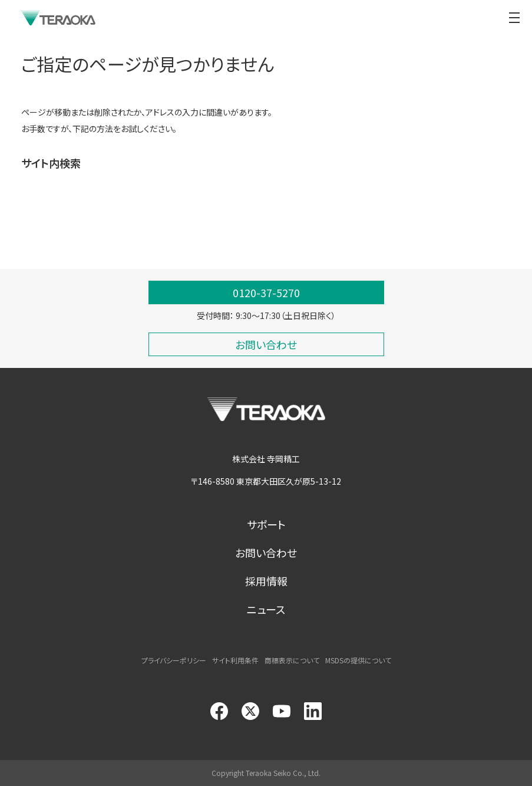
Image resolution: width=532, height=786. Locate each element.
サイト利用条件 (235, 660)
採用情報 (266, 581)
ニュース (266, 609)
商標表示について (292, 660)
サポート (266, 524)
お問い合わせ (266, 552)
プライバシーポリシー (174, 660)
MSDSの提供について (358, 660)
